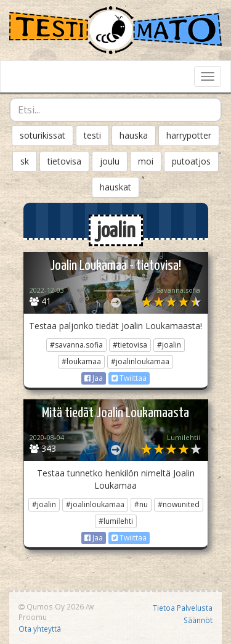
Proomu (33, 617)
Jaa (94, 378)
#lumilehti (116, 521)
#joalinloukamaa (140, 361)
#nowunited (179, 504)
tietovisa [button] (64, 161)
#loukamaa (81, 361)
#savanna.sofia (76, 345)
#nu (141, 504)
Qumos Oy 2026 (51, 606)
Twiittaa (129, 378)
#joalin (169, 345)
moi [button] (146, 161)
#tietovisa (130, 345)
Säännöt (198, 620)
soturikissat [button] (43, 135)
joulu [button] (110, 161)
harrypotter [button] (189, 135)
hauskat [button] (115, 187)
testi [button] (92, 135)
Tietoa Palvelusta (183, 608)
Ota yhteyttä (40, 629)
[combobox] (115, 110)
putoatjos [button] (191, 161)
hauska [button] (134, 135)
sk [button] (25, 161)
